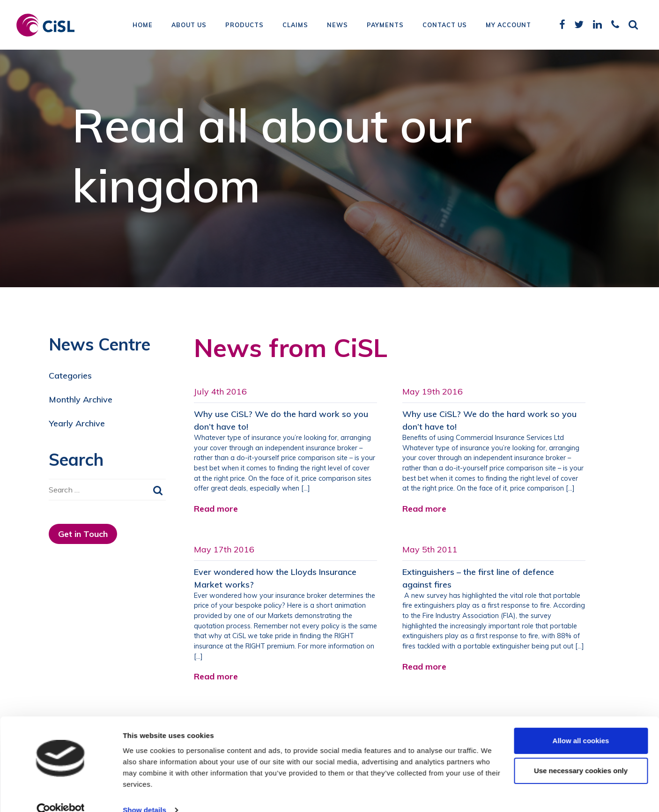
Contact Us (445, 26)
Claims (295, 26)
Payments (385, 26)
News (337, 26)
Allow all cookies (581, 724)
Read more (216, 509)
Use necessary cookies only (581, 754)
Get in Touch (83, 534)
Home (143, 26)
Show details (144, 793)
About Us (189, 26)
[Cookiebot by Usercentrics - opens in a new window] (61, 794)
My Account (508, 26)
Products (244, 26)
